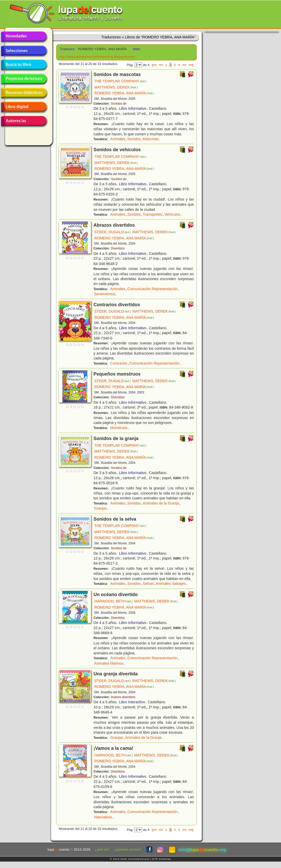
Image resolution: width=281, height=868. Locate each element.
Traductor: (67, 49)
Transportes (153, 214)
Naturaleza (103, 817)
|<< (154, 65)
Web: (137, 49)
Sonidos (134, 139)
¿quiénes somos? (128, 849)
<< (161, 65)
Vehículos (172, 214)
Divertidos (118, 248)
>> (184, 65)
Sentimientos (105, 294)
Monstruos (119, 428)
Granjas (100, 508)
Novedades (24, 37)
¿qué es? (102, 849)
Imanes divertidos (123, 697)
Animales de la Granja (161, 503)
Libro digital (24, 107)
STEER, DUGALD (113, 232)
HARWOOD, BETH (113, 601)
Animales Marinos (109, 663)
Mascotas (151, 139)
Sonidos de (119, 104)
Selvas (148, 584)
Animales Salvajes (171, 584)
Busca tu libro (24, 65)
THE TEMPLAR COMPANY (120, 81)
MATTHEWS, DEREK (116, 87)
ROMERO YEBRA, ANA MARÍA (124, 93)
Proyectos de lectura (24, 79)
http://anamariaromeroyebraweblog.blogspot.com (97, 57)
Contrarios (119, 363)
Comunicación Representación (153, 289)
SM (96, 99)
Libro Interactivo (132, 702)
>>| (191, 65)
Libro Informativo (133, 108)
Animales (118, 139)
